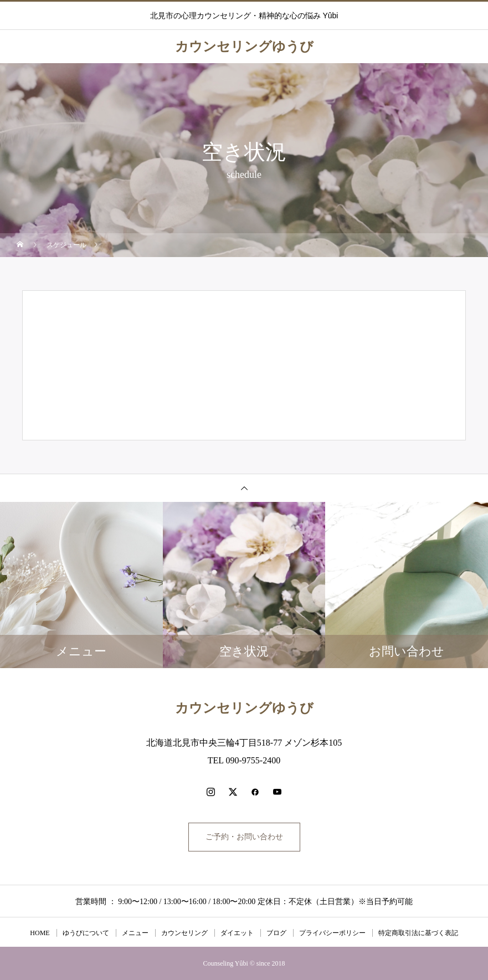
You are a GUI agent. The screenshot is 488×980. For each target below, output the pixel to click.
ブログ (276, 933)
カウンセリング (184, 933)
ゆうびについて (86, 933)
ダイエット (237, 933)
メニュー (135, 933)
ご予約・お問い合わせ (244, 837)
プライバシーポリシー (332, 933)
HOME (40, 933)
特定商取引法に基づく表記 (418, 933)
